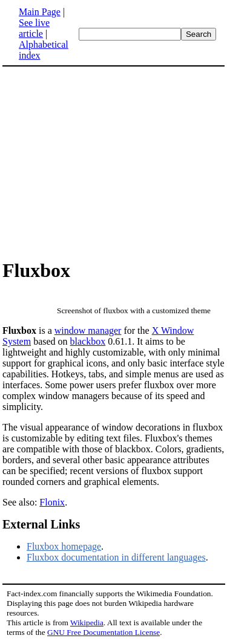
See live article (34, 28)
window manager (88, 330)
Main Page (40, 12)
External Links (41, 524)
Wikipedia (87, 623)
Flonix (52, 502)
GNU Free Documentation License (104, 632)
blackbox (88, 341)
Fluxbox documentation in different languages (116, 557)
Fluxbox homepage (64, 546)
